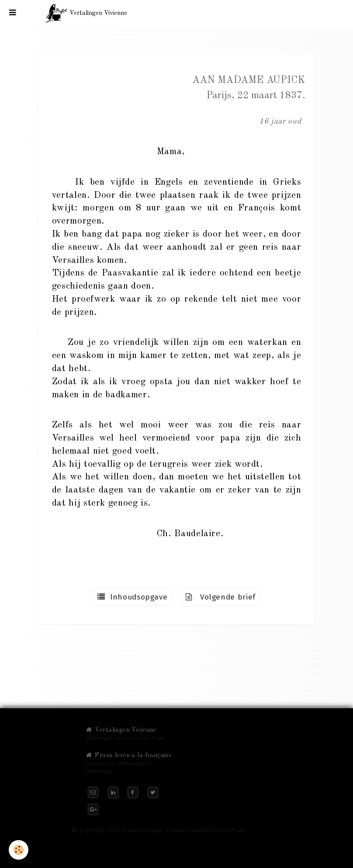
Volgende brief (221, 597)
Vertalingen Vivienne (121, 730)
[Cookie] (19, 850)
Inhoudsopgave (132, 597)
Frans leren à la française (128, 755)
